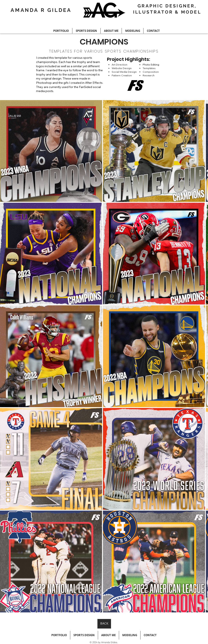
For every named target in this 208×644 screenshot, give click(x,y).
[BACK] (104, 624)
